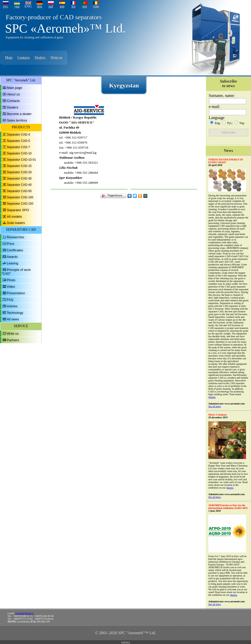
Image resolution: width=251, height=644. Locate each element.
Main (9, 58)
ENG (28, 6)
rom (96, 6)
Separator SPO (18, 210)
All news (13, 319)
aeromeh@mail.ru (24, 613)
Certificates (15, 250)
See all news (215, 406)
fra (74, 6)
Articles (12, 306)
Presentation (16, 293)
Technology (15, 313)
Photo (11, 280)
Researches (15, 237)
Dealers (40, 58)
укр (17, 6)
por (85, 6)
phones (212, 397)
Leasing (13, 263)
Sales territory (17, 120)
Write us (56, 58)
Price (11, 244)
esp (62, 6)
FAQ (10, 300)
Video (11, 287)
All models (14, 217)
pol (51, 6)
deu (39, 6)
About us (13, 94)
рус (6, 6)
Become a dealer (19, 114)
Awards (12, 257)
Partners (13, 340)
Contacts (24, 58)
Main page (15, 88)
